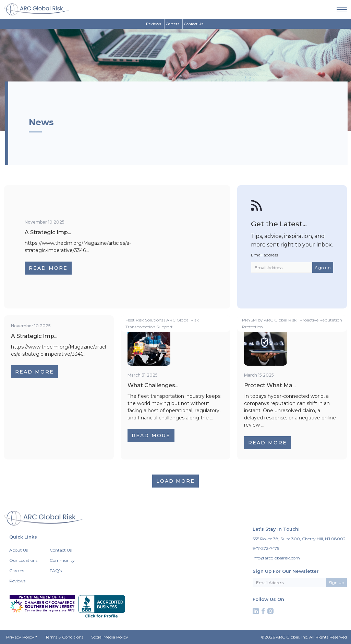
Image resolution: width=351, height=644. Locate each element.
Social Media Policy (110, 637)
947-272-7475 (266, 548)
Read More (48, 268)
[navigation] (342, 9)
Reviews (154, 24)
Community (62, 560)
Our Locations (23, 560)
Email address (264, 255)
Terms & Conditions (64, 637)
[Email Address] (282, 267)
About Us (19, 550)
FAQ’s (56, 571)
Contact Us (194, 24)
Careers (173, 24)
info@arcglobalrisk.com (276, 558)
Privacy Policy (20, 637)
